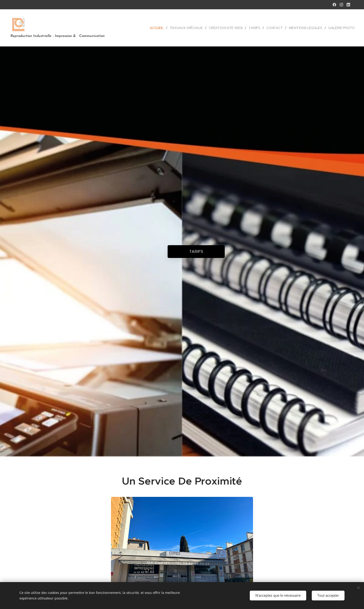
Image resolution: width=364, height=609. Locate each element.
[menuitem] (158, 28)
